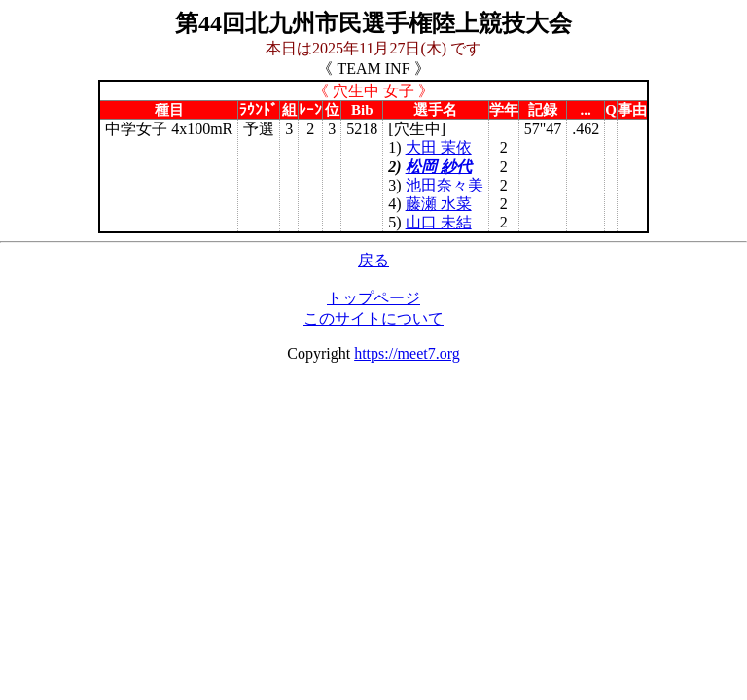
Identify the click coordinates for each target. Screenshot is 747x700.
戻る (373, 260)
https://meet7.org (407, 353)
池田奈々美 (445, 185)
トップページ (373, 298)
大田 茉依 (439, 147)
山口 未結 (439, 222)
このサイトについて (373, 318)
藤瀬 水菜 (439, 204)
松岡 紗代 (439, 167)
